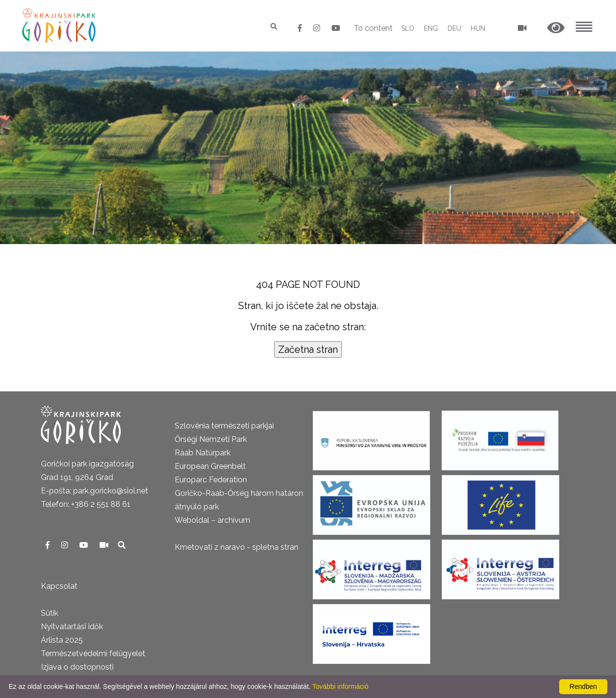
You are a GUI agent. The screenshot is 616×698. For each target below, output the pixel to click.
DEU (454, 28)
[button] (556, 28)
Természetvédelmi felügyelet (93, 653)
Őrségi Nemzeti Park (211, 439)
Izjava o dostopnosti (77, 667)
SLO (408, 28)
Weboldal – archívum (212, 520)
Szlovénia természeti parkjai (224, 426)
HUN (478, 28)
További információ (340, 686)
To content (373, 28)
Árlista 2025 (62, 640)
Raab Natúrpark (203, 453)
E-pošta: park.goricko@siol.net (95, 491)
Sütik (50, 613)
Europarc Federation (211, 480)
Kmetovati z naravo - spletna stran (237, 547)
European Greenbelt (210, 466)
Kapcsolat (59, 586)
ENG (431, 28)
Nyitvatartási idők (72, 627)
